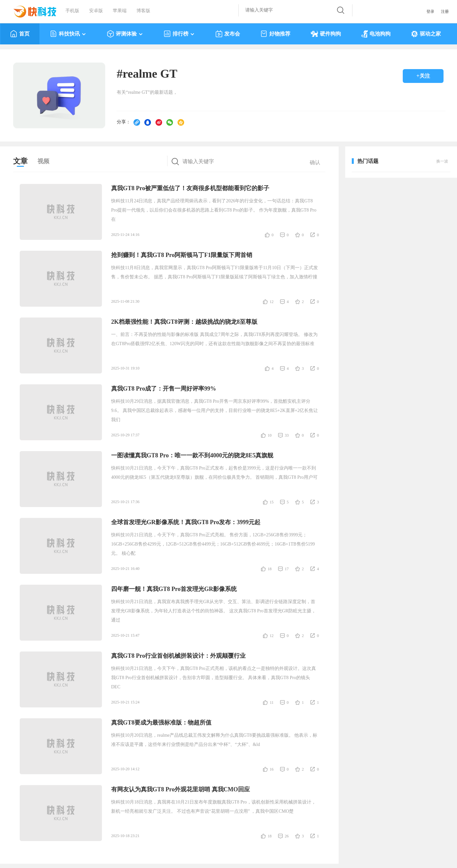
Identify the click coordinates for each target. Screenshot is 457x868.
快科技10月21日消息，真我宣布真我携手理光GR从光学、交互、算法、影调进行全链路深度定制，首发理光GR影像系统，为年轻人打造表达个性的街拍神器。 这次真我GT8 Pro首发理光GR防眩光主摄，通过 (214, 611)
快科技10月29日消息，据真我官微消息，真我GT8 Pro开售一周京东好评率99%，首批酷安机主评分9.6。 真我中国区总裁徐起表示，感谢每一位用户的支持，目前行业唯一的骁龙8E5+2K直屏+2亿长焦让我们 (215, 410)
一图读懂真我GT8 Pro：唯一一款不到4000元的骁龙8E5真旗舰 (192, 455)
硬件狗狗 (326, 34)
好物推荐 (275, 34)
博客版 (143, 11)
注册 (445, 12)
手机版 (72, 11)
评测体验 (125, 34)
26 (287, 836)
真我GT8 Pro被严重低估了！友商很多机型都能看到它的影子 (190, 188)
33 (287, 435)
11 (272, 702)
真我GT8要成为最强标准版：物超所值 (161, 723)
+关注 (423, 76)
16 (272, 769)
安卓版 (96, 11)
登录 (430, 12)
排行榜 (179, 34)
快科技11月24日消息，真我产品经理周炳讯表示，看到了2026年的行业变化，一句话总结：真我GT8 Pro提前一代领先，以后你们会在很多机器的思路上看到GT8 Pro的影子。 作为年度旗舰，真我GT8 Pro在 (214, 210)
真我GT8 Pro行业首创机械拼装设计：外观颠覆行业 (178, 656)
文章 (20, 161)
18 (270, 569)
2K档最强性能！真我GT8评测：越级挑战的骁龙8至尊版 (184, 322)
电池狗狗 (376, 34)
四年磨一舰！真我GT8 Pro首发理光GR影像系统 (174, 589)
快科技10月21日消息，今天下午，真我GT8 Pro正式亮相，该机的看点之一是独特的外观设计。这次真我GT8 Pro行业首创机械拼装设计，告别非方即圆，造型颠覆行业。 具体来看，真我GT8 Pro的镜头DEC (214, 678)
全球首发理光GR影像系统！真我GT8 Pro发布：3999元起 (186, 522)
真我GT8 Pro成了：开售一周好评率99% (164, 389)
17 (287, 569)
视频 (43, 161)
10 (270, 435)
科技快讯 (68, 34)
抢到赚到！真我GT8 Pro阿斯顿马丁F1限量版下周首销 (182, 255)
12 (272, 302)
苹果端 (120, 11)
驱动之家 (426, 34)
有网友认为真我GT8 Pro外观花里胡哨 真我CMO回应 (180, 789)
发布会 (228, 34)
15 (272, 502)
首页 (20, 34)
